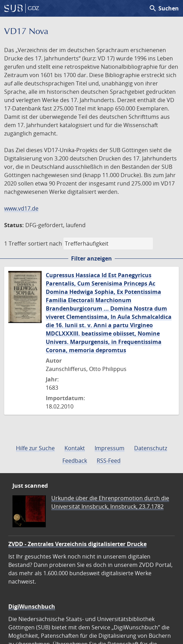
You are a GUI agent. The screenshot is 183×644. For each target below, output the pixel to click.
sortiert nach (45, 243)
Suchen (164, 8)
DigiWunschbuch (32, 606)
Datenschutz (151, 448)
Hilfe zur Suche (35, 448)
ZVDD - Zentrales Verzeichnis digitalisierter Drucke (77, 544)
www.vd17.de (21, 208)
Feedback (75, 461)
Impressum (110, 448)
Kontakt (75, 448)
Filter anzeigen (91, 258)
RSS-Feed (109, 461)
